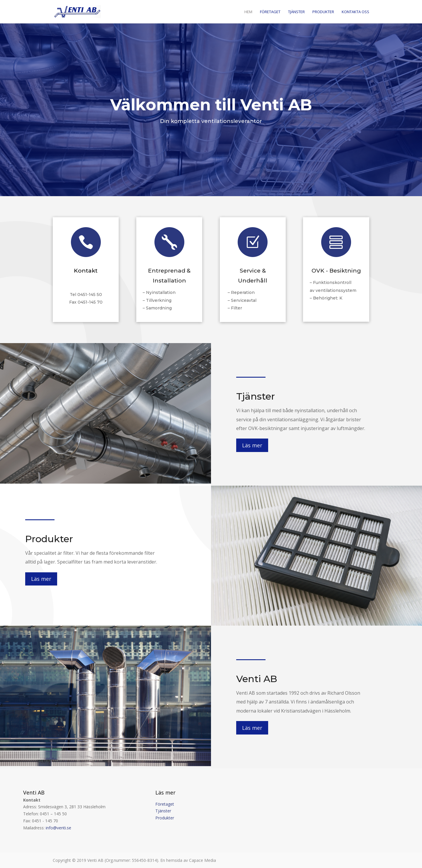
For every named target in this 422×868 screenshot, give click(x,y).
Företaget (270, 12)
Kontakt (86, 271)
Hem (248, 12)
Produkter (323, 12)
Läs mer (252, 445)
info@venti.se (58, 828)
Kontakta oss (355, 12)
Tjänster (296, 12)
